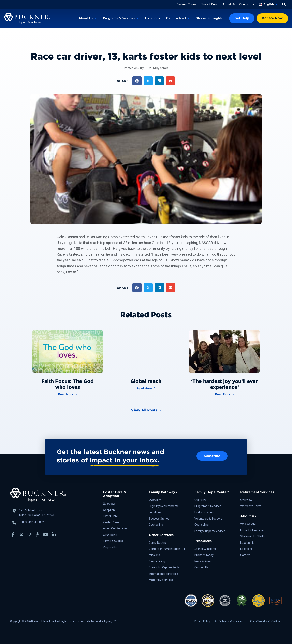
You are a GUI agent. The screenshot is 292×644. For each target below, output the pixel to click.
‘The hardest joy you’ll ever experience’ (224, 384)
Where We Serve (251, 506)
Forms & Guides (113, 541)
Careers (245, 555)
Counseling (110, 535)
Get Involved (176, 18)
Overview (109, 504)
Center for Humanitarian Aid (167, 549)
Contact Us (247, 4)
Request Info (111, 547)
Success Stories (159, 519)
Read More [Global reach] (146, 388)
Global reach (146, 381)
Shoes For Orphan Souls (164, 567)
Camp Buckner (158, 543)
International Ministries (163, 574)
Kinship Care (111, 522)
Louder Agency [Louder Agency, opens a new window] (105, 621)
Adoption (109, 510)
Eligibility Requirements (164, 506)
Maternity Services (161, 580)
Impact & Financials (253, 530)
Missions (154, 555)
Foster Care (110, 516)
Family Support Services (210, 531)
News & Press (210, 4)
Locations (152, 18)
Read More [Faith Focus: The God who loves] (68, 394)
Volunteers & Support (208, 519)
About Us (229, 4)
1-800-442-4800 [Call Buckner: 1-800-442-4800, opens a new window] (32, 522)
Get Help (242, 18)
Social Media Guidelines (228, 621)
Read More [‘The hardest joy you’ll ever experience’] (224, 394)
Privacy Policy (202, 621)
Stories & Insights (209, 18)
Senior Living (157, 561)
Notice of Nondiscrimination (263, 621)
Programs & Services (119, 18)
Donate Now (272, 18)
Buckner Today (187, 4)
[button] (284, 4)
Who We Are (248, 524)
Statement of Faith (252, 536)
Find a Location (204, 512)
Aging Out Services (115, 528)
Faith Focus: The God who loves (68, 384)
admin (164, 68)
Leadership (247, 543)
